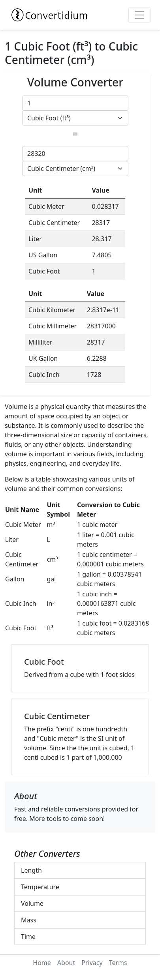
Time (28, 937)
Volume (32, 903)
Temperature (40, 887)
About (66, 963)
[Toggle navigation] (139, 15)
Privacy (92, 963)
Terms (118, 963)
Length (31, 870)
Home (42, 963)
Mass (29, 920)
